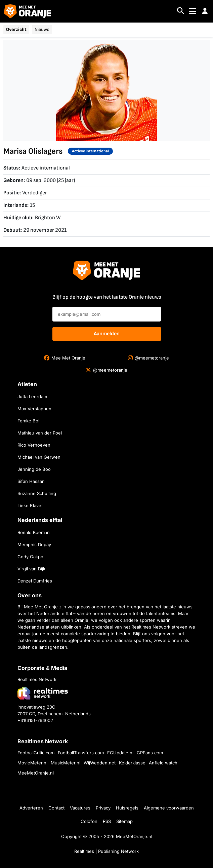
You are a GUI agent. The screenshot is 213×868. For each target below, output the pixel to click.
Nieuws (42, 29)
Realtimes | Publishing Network (106, 851)
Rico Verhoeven (34, 445)
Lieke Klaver (30, 505)
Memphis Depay (34, 544)
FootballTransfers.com (81, 753)
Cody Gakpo (30, 557)
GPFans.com (150, 753)
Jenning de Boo (34, 469)
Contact (56, 808)
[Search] (180, 11)
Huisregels (127, 808)
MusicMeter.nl (66, 763)
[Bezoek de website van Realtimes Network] (43, 693)
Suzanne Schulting (37, 493)
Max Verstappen (34, 409)
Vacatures (80, 808)
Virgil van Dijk (31, 569)
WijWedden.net (100, 763)
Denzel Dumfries (35, 581)
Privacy (103, 808)
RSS (107, 821)
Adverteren (31, 808)
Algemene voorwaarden (169, 808)
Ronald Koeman (34, 532)
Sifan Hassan (31, 481)
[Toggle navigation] (193, 11)
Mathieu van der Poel (40, 433)
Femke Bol (28, 421)
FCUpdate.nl (120, 753)
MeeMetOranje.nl (36, 773)
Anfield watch (163, 763)
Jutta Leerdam (32, 397)
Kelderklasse (132, 763)
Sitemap (124, 821)
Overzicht (16, 29)
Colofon (89, 821)
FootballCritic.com (36, 753)
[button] (205, 11)
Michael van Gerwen (39, 457)
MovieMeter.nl (32, 763)
